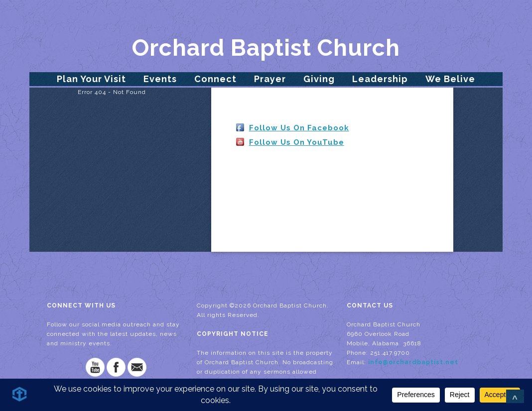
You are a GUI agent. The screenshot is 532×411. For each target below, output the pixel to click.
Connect (215, 79)
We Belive (450, 79)
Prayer (270, 79)
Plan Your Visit (91, 79)
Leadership (380, 79)
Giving (319, 79)
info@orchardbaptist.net (413, 362)
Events (160, 79)
